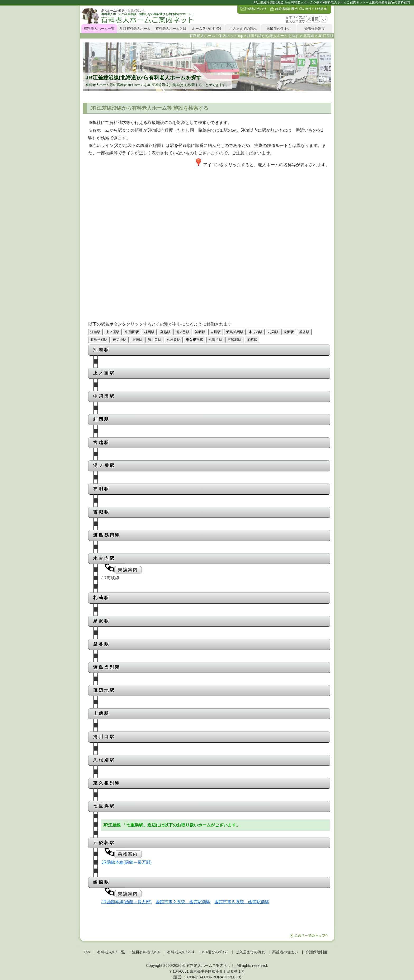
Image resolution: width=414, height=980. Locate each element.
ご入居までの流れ (243, 29)
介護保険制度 (315, 29)
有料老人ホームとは (171, 29)
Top (87, 952)
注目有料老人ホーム (135, 29)
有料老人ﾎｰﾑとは (181, 952)
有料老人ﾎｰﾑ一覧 (111, 952)
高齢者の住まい (279, 29)
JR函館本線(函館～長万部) (126, 862)
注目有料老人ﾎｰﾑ (146, 952)
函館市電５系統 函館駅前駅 (242, 902)
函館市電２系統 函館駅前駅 (183, 902)
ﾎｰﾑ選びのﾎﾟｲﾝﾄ (215, 952)
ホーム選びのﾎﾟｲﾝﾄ (207, 29)
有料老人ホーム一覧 (99, 29)
